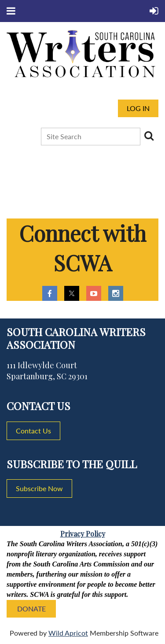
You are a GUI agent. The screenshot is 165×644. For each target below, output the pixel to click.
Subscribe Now (39, 488)
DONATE (31, 609)
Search (149, 136)
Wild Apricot (68, 633)
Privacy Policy (83, 534)
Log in (138, 108)
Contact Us (33, 431)
